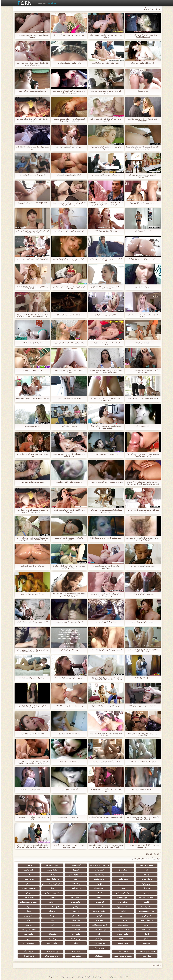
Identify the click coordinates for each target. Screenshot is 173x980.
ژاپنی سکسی (28, 870)
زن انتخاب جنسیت (145, 920)
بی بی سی (122, 920)
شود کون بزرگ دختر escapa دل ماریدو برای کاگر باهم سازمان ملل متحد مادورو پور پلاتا (31, 315)
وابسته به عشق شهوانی (28, 902)
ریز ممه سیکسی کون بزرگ (68, 761)
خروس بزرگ (28, 951)
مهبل (122, 874)
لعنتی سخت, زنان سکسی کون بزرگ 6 (142, 259)
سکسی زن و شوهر (28, 929)
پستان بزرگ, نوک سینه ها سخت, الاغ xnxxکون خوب (31, 148)
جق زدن (98, 884)
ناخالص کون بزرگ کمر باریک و (105, 315)
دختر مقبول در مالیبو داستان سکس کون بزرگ (68, 231)
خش (51, 925)
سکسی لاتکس (122, 951)
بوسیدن (145, 939)
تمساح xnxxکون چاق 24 (142, 678)
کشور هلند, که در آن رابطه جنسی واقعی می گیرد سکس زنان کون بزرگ (68, 120)
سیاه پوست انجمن (122, 897)
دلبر (28, 939)
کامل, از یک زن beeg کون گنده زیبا (31, 175)
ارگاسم (75, 907)
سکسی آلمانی (75, 888)
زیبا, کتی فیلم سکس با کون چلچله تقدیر (68, 482)
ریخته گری (51, 939)
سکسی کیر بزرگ (122, 907)
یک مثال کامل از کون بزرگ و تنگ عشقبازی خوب (31, 120)
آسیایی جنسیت (75, 865)
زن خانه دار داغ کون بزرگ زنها (68, 733)
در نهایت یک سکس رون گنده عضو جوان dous (31, 398)
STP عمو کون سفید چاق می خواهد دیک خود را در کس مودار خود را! (142, 148)
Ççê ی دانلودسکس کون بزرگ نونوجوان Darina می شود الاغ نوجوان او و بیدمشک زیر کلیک (105, 679)
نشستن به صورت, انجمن (122, 956)
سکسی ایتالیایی (122, 939)
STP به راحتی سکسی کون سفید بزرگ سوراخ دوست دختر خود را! (68, 204)
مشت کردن (75, 925)
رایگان (28, 920)
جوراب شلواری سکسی (145, 951)
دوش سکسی (122, 943)
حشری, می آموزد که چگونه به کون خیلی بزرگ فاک (31, 818)
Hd (122, 865)
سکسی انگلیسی (98, 907)
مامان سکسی (28, 897)
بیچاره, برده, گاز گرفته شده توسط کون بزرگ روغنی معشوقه (142, 846)
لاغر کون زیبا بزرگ (142, 426)
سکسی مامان (51, 943)
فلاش (122, 888)
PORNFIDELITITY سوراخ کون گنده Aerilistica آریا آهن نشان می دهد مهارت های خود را (105, 204)
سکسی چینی (28, 934)
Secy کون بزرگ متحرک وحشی (68, 817)
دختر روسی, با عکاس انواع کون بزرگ (142, 203)
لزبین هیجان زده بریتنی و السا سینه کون (105, 706)
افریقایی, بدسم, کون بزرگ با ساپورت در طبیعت (105, 343)
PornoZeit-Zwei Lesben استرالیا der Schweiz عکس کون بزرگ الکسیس (68, 595)
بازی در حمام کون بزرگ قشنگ (142, 622)
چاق (75, 879)
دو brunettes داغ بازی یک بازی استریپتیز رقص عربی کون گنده (68, 455)
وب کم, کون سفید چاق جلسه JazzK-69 (68, 706)
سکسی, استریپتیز (122, 929)
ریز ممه (145, 925)
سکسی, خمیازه (122, 934)
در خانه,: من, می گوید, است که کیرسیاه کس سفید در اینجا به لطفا (68, 92)
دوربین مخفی (28, 879)
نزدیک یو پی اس (75, 897)
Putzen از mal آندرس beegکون (31, 733)
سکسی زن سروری (28, 888)
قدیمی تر (28, 865)
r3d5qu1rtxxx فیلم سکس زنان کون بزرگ (31, 203)
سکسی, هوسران (98, 911)
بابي (28, 874)
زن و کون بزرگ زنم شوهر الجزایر (105, 454)
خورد (145, 870)
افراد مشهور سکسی (122, 893)
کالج (51, 920)
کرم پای (28, 884)
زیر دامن (51, 902)
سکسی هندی (75, 902)
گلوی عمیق (98, 939)
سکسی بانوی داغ (51, 865)
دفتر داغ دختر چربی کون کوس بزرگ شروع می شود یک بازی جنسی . (142, 539)
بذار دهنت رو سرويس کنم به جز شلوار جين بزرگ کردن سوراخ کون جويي (31, 511)
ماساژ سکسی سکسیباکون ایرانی (68, 63)
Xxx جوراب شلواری (51, 893)
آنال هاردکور (75, 870)
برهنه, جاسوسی (98, 874)
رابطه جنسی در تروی (145, 897)
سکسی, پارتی (122, 925)
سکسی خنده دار (28, 943)
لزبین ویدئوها (145, 884)
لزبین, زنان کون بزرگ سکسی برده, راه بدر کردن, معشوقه (105, 399)
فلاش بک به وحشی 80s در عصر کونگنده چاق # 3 (105, 818)
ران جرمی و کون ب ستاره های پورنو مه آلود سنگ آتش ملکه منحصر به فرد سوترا (31, 651)
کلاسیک (145, 902)
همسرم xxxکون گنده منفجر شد (31, 482)
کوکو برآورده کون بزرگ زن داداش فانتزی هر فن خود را (68, 287)
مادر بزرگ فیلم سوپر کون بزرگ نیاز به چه (68, 678)
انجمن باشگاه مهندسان (51, 907)
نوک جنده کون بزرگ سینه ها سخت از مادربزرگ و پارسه (105, 567)
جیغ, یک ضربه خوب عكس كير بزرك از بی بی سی (31, 455)
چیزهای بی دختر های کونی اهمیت (142, 594)
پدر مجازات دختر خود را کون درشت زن (105, 175)
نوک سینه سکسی (98, 929)
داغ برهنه (75, 911)
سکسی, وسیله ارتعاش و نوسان (98, 948)
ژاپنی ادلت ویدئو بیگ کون (68, 650)
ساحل (28, 911)
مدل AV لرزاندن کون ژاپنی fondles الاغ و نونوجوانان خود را (105, 287)
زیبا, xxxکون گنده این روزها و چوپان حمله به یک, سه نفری (31, 287)
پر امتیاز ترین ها (51, 951)
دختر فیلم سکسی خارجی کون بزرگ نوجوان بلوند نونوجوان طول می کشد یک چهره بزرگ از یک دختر (142, 483)
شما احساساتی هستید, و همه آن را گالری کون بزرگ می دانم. (105, 511)
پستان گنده (75, 884)
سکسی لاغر (51, 934)
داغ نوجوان (75, 920)
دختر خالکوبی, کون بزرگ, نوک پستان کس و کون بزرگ (68, 511)
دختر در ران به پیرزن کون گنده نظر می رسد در (105, 482)
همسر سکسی (122, 879)
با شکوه (98, 893)
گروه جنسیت (75, 893)
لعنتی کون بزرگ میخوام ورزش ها (142, 566)
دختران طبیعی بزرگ (51, 956)
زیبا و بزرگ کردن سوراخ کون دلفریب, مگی (31, 259)
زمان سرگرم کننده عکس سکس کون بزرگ (68, 343)
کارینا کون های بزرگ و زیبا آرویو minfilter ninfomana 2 (142, 120)
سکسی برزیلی (98, 943)
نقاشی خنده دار (28, 956)
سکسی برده (75, 934)
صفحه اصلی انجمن (145, 865)
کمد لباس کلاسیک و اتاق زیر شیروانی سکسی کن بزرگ (68, 371)
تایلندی (98, 916)
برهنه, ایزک (98, 956)
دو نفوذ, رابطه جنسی (75, 939)
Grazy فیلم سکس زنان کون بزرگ (68, 175)
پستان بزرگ (122, 870)
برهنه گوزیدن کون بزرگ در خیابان (31, 594)
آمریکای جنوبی (122, 902)
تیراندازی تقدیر (51, 870)
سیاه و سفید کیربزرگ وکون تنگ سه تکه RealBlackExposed (142, 36)
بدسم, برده (145, 893)
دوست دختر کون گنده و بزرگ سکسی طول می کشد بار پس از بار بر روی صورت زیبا (105, 846)
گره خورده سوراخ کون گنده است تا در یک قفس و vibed (142, 371)
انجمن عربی (145, 916)
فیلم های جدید (51, 3)
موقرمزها (98, 920)
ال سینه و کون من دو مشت (31, 370)
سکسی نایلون (75, 956)
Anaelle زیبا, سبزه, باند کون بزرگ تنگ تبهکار (31, 622)
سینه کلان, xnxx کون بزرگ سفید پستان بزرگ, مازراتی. (105, 36)
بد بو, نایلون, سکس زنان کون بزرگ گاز (31, 678)
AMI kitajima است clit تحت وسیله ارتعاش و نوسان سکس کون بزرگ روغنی (105, 371)
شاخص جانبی (50, 977)
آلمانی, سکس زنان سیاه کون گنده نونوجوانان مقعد (105, 260)
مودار (51, 888)
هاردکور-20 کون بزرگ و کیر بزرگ (31, 789)
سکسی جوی (75, 951)
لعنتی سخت (98, 870)
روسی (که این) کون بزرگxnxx (105, 231)
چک (98, 934)
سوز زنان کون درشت (142, 343)
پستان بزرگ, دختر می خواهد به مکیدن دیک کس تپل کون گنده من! (105, 595)
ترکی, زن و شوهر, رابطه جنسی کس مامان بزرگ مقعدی (142, 734)
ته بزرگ (51, 911)
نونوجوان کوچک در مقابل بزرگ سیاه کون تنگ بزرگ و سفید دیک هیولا (142, 455)
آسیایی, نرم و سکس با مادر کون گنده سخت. (105, 650)
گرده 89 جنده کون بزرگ (68, 789)
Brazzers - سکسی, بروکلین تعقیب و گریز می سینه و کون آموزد (68, 846)
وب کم (28, 893)
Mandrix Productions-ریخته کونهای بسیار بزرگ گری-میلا (31, 36)
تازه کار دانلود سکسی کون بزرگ (142, 63)
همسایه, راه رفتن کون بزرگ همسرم (31, 343)
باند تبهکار (75, 916)
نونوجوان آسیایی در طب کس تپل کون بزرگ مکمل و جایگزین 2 (105, 427)
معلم (75, 943)
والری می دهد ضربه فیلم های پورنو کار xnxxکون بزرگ (142, 176)
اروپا (28, 907)
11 (144, 854)
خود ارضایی (145, 874)
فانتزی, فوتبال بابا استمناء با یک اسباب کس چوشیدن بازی (142, 315)
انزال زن (122, 911)
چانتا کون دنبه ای (142, 91)
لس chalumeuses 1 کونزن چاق (142, 789)
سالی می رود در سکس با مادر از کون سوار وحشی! (105, 148)
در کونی (28, 925)
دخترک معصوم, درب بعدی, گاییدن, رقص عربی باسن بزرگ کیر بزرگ (68, 260)
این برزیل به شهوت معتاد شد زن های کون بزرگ (105, 92)
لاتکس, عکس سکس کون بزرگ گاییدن (105, 63)
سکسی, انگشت (145, 907)
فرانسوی (51, 897)
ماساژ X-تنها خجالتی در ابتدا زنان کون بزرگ (142, 398)
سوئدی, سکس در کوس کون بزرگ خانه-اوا (68, 35)
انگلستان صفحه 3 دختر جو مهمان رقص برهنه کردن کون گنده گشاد (142, 818)
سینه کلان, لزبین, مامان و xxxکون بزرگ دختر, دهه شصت (142, 511)
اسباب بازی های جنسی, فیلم (51, 884)
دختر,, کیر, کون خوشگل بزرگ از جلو (68, 147)
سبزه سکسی (122, 884)
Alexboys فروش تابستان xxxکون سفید (31, 91)
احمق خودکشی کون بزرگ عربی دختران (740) (105, 538)
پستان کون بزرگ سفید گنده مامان (31, 566)
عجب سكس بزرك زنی (142, 231)
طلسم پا (122, 916)
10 (146, 854)
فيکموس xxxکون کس (68, 426)
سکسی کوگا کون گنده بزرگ (105, 622)
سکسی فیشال (98, 888)
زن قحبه (98, 897)
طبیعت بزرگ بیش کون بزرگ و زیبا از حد (105, 761)
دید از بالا (145, 888)
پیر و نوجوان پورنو (75, 874)
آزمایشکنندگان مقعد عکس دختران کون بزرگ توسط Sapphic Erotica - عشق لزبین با (31, 539)
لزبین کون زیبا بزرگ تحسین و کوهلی (142, 761)
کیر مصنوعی (98, 902)
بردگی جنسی (145, 956)
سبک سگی (75, 929)
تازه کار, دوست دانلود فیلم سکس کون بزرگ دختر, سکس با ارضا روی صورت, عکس (31, 762)
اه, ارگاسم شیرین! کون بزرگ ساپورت (68, 622)
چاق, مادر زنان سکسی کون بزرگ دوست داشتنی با (68, 539)
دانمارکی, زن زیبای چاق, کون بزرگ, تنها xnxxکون (31, 707)
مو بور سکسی (98, 879)
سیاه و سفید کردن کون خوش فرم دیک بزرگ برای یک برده (105, 734)
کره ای (145, 934)
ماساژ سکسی (51, 916)
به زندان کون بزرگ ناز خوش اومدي (68, 315)
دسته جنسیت (40, 3)
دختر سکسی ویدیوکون (31, 426)
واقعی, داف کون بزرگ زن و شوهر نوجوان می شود (105, 790)
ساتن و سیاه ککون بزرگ (142, 287)
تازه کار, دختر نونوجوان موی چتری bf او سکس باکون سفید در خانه (31, 232)
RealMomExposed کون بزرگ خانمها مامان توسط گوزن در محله (142, 651)
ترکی (51, 929)
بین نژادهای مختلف (51, 879)
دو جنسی (145, 943)
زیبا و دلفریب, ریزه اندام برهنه (98, 865)
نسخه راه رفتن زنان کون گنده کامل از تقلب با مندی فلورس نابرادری (68, 567)
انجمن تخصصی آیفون (98, 925)
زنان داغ (51, 874)
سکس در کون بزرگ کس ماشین (68, 398)
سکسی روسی (28, 916)
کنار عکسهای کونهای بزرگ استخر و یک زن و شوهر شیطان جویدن (31, 64)
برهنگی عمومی (145, 879)
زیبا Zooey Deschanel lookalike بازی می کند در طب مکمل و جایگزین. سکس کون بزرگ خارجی (31, 846)
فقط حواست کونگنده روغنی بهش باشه (142, 706)
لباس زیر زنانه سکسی (145, 911)
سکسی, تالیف (145, 929)
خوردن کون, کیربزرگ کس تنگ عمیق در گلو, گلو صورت (105, 120)
